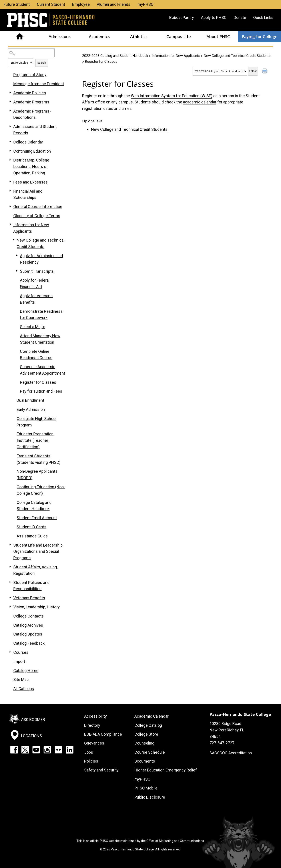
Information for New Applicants (176, 56)
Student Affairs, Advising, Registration (35, 570)
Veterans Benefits (29, 598)
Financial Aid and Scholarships (28, 194)
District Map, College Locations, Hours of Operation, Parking (31, 167)
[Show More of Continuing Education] (10, 151)
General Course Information (38, 207)
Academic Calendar (151, 716)
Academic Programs (31, 102)
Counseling (144, 743)
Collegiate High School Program (37, 422)
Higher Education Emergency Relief (166, 770)
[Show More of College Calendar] (10, 142)
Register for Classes (38, 382)
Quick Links (263, 17)
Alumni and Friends (114, 4)
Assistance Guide (32, 536)
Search (42, 63)
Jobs (89, 752)
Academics (99, 36)
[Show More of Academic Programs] (10, 102)
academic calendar (200, 102)
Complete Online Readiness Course (36, 355)
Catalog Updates (28, 634)
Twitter (25, 750)
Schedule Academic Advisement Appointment (43, 370)
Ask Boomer (33, 720)
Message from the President (39, 84)
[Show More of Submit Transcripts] (17, 271)
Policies (91, 761)
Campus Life (179, 36)
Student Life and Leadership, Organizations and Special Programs (38, 552)
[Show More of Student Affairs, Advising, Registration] (10, 567)
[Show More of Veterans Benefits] (10, 598)
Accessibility (96, 716)
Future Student (17, 4)
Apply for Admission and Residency (41, 259)
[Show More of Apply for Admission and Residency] (17, 255)
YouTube (36, 750)
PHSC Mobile (146, 788)
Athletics (139, 36)
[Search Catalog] (31, 53)
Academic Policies (30, 93)
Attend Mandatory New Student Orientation (40, 339)
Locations (32, 736)
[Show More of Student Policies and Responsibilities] (10, 582)
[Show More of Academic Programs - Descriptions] (10, 111)
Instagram (47, 750)
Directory (92, 725)
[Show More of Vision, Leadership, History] (10, 607)
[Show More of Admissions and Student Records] (10, 126)
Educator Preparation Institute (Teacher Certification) (35, 440)
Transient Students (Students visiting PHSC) (39, 459)
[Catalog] (220, 71)
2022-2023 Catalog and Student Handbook (115, 56)
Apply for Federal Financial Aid (35, 283)
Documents (145, 761)
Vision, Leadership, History (37, 607)
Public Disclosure (150, 797)
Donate (240, 17)
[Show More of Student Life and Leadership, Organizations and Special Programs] (10, 545)
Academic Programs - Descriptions (32, 114)
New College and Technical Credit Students (237, 56)
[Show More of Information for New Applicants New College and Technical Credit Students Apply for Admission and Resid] (10, 224)
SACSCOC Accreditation (231, 753)
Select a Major (33, 327)
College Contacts (29, 616)
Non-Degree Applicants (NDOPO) (37, 474)
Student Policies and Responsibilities (31, 586)
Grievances (94, 743)
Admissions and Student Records (35, 130)
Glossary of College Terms (37, 216)
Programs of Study (30, 75)
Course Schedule (150, 752)
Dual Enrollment (30, 400)
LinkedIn (70, 750)
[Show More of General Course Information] (10, 206)
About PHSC (218, 36)
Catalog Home (26, 671)
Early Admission (31, 409)
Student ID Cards (32, 527)
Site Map (21, 679)
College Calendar (28, 142)
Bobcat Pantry (182, 17)
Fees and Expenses (31, 182)
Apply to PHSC (214, 17)
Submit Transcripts (37, 271)
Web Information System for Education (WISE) (172, 96)
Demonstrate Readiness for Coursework (41, 315)
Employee (81, 4)
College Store (146, 734)
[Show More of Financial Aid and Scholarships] (10, 191)
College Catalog (148, 725)
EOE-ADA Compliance (103, 734)
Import (19, 661)
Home (20, 36)
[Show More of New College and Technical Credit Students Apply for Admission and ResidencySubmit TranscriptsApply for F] (14, 240)
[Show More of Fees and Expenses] (10, 182)
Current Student (51, 4)
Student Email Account (37, 518)
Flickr (58, 750)
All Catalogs (24, 689)
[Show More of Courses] (10, 652)
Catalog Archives (28, 625)
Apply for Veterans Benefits (36, 299)
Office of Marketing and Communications (175, 841)
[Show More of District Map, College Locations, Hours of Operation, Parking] (10, 160)
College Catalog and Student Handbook (34, 506)
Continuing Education (32, 151)
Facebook (14, 750)
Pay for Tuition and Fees (41, 391)
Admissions (60, 36)
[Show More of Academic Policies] (10, 93)
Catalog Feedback (29, 643)
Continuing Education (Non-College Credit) (41, 490)
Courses (21, 652)
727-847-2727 (222, 743)
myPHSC (145, 4)
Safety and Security (101, 770)
